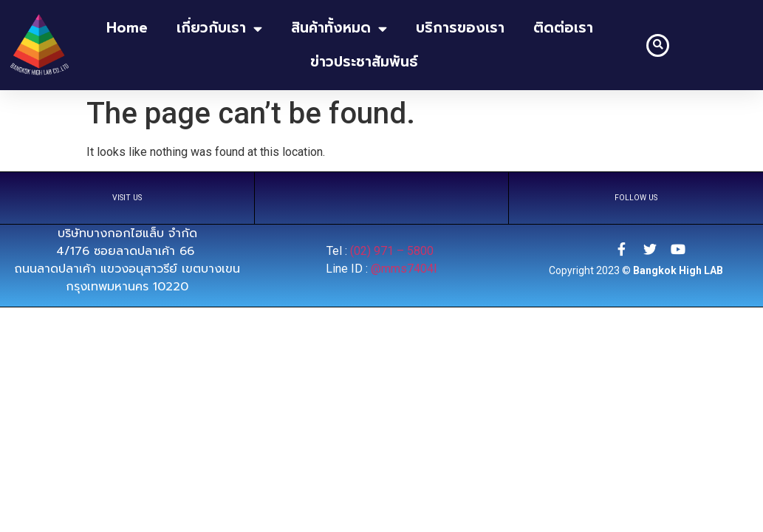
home (127, 28)
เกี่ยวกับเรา (219, 28)
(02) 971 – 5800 (393, 251)
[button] (658, 45)
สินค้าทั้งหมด (339, 28)
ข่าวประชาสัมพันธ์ (364, 62)
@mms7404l (404, 269)
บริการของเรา (460, 28)
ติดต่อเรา (563, 28)
